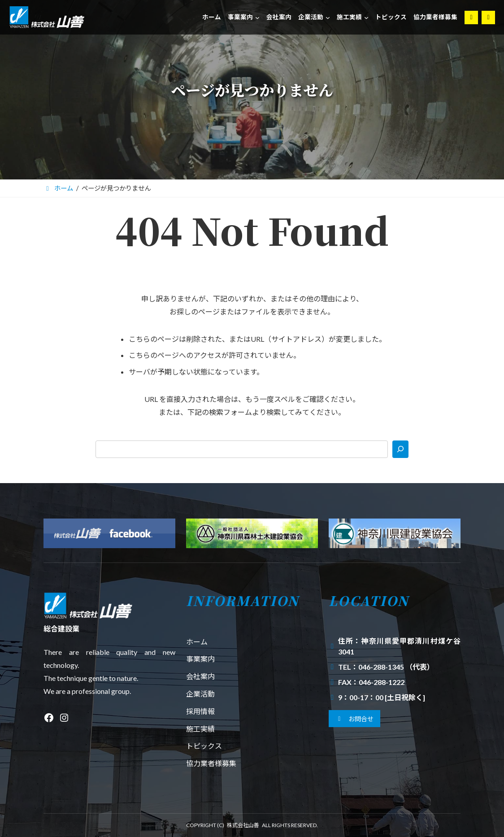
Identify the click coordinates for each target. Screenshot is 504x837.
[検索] (400, 449)
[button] (354, 719)
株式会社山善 (243, 825)
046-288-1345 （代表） (396, 667)
